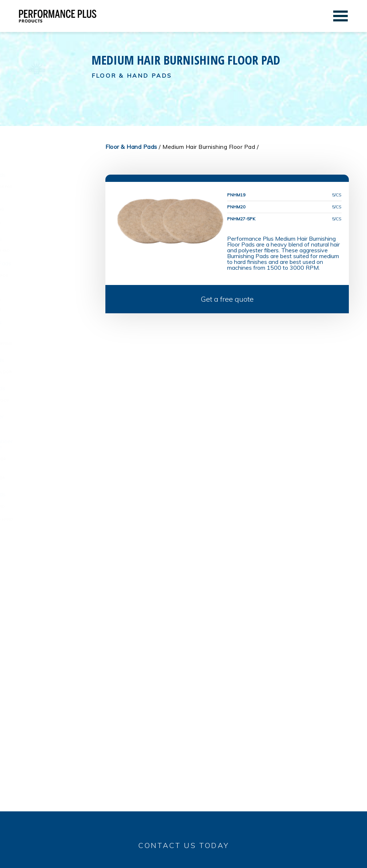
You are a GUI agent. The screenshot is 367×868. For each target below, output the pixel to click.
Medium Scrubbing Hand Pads (50, 508)
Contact (137, 96)
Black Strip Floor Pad (47, 334)
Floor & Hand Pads (43, 163)
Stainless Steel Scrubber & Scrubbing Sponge (53, 444)
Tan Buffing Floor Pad (48, 300)
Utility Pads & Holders (48, 429)
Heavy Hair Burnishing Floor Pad (48, 224)
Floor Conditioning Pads (52, 263)
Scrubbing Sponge (44, 468)
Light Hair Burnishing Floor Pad (47, 198)
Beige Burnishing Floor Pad (54, 187)
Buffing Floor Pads (45, 288)
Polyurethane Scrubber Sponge (50, 480)
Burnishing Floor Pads (49, 175)
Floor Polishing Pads (47, 239)
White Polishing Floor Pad (53, 251)
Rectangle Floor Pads (49, 388)
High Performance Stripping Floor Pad (54, 345)
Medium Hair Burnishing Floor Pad (50, 211)
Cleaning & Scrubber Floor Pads (53, 374)
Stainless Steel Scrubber (51, 459)
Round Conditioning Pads (52, 275)
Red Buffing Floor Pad (48, 309)
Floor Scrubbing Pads (48, 360)
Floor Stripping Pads (47, 322)
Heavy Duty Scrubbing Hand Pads (54, 521)
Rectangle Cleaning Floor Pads (52, 402)
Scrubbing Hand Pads (49, 494)
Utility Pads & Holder (48, 416)
